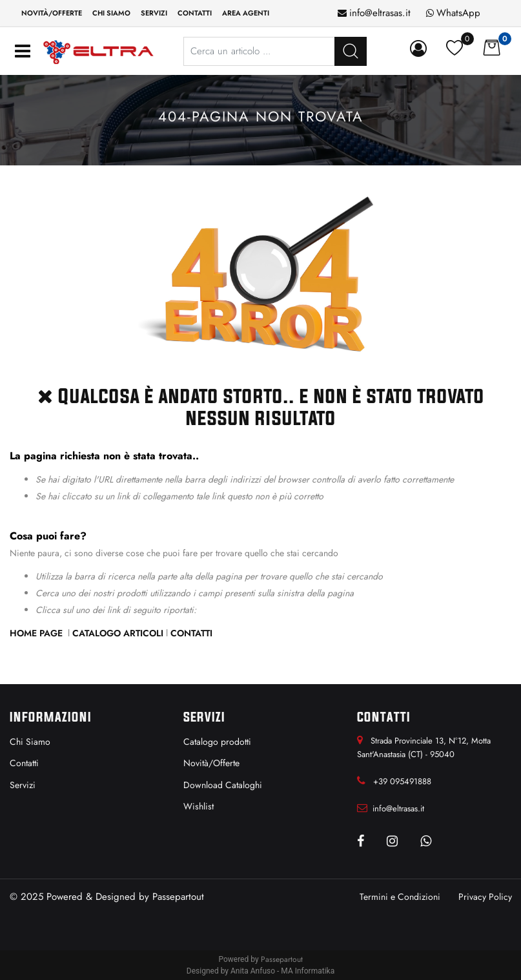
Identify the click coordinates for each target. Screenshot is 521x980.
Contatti (191, 633)
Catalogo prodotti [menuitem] (217, 742)
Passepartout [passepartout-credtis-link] (282, 959)
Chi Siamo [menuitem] (30, 742)
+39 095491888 (402, 781)
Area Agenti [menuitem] (246, 13)
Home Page (37, 633)
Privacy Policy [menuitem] (485, 897)
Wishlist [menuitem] (199, 806)
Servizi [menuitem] (154, 13)
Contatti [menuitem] (195, 13)
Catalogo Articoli (118, 633)
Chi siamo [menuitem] (111, 13)
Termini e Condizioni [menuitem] (400, 897)
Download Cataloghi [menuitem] (223, 785)
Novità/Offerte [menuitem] (52, 13)
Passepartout (178, 897)
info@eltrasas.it (380, 13)
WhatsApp (458, 13)
